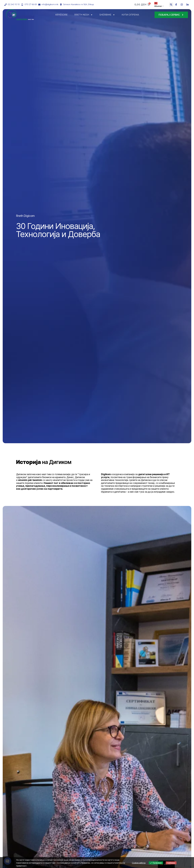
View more (33, 866)
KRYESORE (62, 15)
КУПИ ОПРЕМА (130, 15)
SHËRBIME (107, 15)
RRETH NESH (84, 15)
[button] (171, 5)
